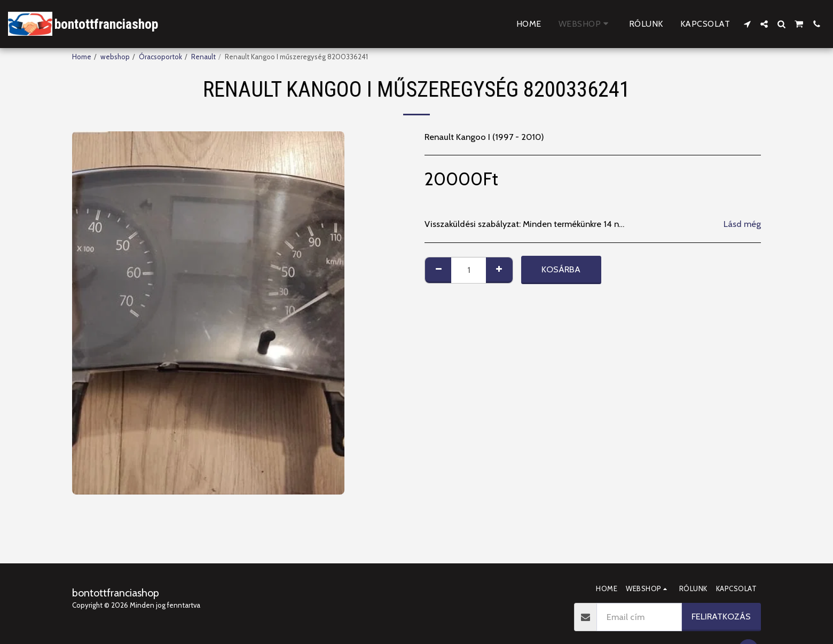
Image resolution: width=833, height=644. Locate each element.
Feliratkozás (721, 616)
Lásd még (742, 224)
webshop (115, 57)
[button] (747, 24)
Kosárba (561, 269)
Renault (203, 57)
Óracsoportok (160, 57)
